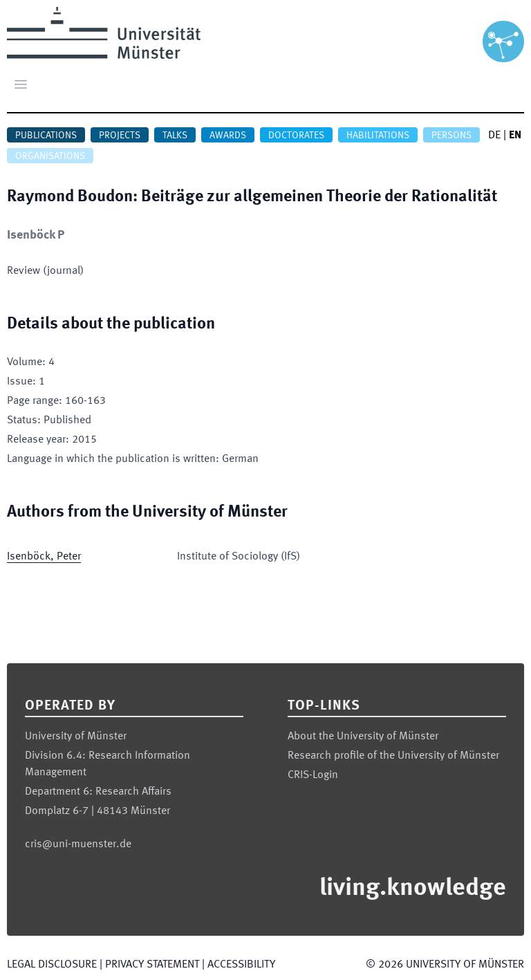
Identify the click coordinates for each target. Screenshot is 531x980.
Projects (120, 136)
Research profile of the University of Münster (393, 756)
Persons (451, 136)
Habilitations (378, 136)
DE (494, 136)
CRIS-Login (313, 775)
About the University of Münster (363, 737)
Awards (228, 136)
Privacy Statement (152, 965)
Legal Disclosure (52, 965)
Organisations (50, 156)
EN (515, 136)
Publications (46, 136)
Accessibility (241, 965)
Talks (175, 136)
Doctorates (296, 136)
